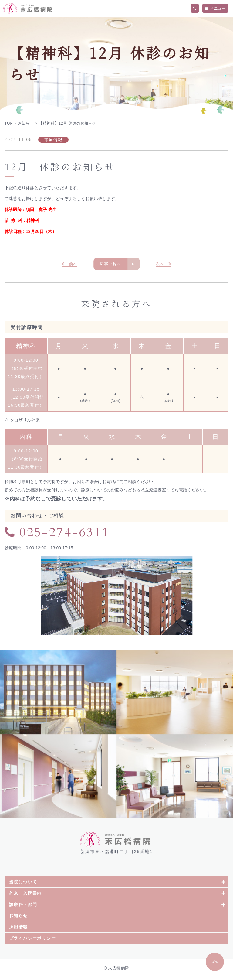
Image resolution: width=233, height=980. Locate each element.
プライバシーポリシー (32, 941)
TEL (195, 9)
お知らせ (19, 918)
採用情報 (19, 929)
